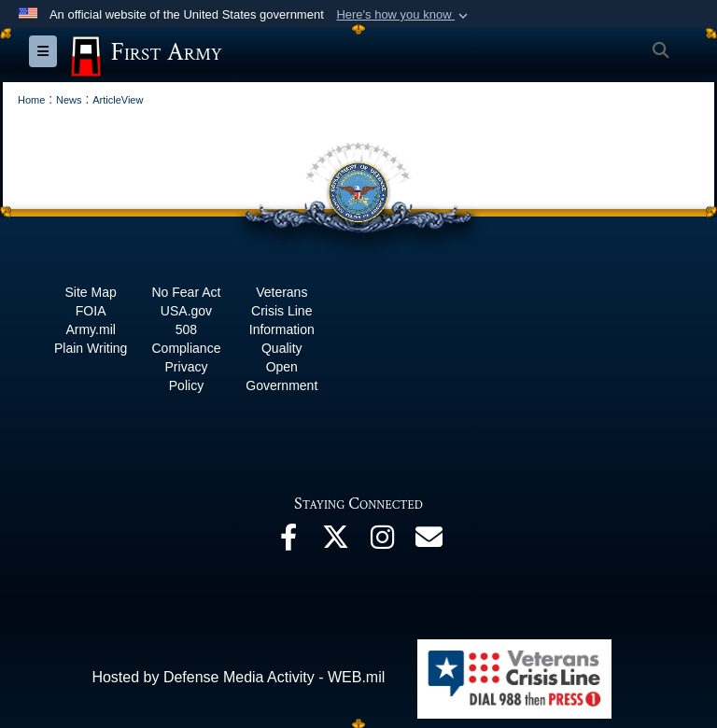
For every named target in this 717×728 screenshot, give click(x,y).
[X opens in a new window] (335, 542)
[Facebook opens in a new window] (288, 542)
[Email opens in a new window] (429, 542)
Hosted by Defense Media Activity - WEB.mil (238, 677)
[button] (404, 15)
